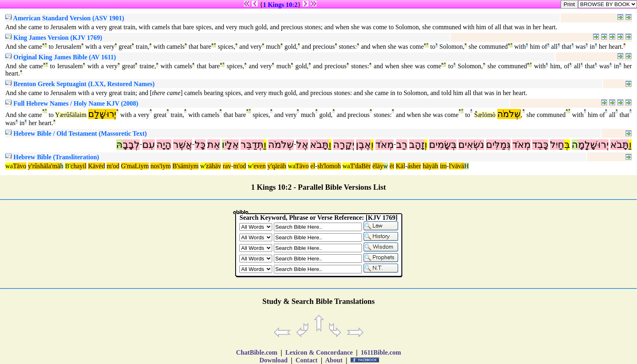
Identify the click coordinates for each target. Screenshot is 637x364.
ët (392, 166)
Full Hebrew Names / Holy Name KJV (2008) (72, 103)
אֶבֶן (363, 145)
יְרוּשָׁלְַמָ (593, 145)
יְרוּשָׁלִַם (102, 114)
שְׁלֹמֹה (509, 114)
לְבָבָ (131, 145)
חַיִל (557, 145)
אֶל (302, 145)
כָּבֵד (540, 145)
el (313, 166)
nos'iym (160, 166)
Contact (306, 360)
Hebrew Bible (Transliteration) (52, 157)
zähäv (213, 166)
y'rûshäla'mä (44, 166)
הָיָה (164, 145)
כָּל (200, 145)
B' (68, 166)
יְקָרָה (344, 145)
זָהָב (417, 145)
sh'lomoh (329, 166)
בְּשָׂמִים (443, 145)
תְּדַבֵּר (252, 145)
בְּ (567, 145)
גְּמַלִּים (498, 145)
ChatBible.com (257, 352)
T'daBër (361, 166)
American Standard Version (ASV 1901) (65, 18)
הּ (119, 145)
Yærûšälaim (71, 115)
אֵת (214, 145)
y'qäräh (277, 166)
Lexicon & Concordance (319, 352)
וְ (426, 145)
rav (227, 166)
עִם (148, 145)
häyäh (430, 166)
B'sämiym (185, 166)
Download (274, 360)
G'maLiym (135, 166)
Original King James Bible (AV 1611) (61, 57)
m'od (113, 166)
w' (203, 166)
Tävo (20, 166)
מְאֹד (521, 145)
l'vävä (457, 166)
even (260, 166)
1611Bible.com (381, 352)
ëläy (378, 166)
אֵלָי (232, 145)
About (334, 360)
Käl (400, 166)
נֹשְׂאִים (471, 145)
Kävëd (97, 166)
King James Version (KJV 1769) (54, 38)
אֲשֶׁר (183, 145)
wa (9, 166)
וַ (630, 145)
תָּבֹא (620, 145)
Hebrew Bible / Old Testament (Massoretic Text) (76, 133)
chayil (79, 166)
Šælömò (485, 115)
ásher (414, 166)
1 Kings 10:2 (280, 5)
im (443, 166)
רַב (402, 145)
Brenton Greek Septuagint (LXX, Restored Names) (80, 84)
